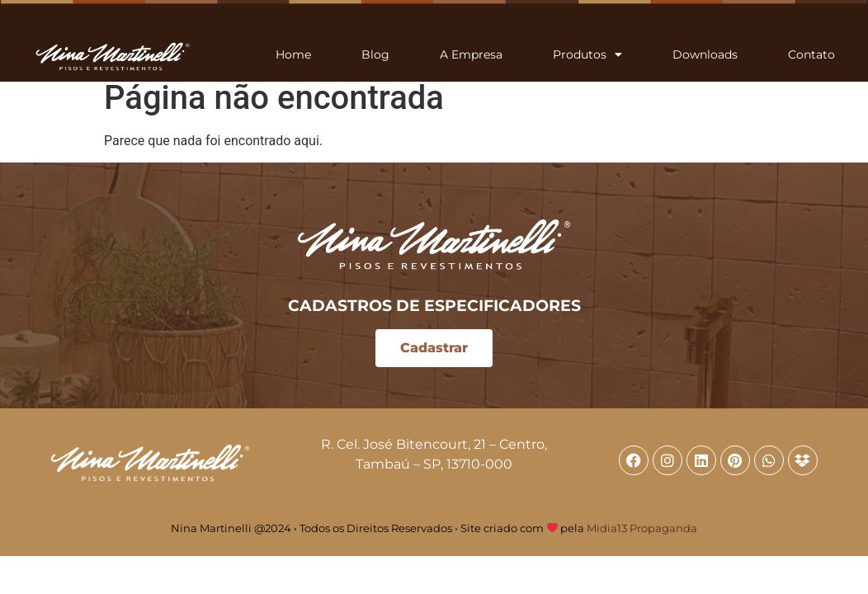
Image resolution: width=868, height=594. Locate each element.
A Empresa (471, 54)
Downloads (705, 54)
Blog (375, 54)
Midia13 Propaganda (642, 528)
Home (293, 54)
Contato (811, 54)
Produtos (587, 54)
